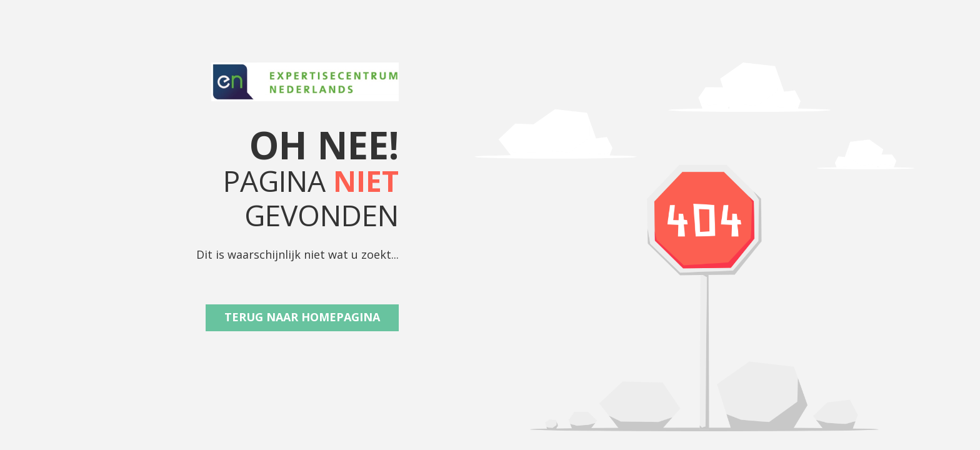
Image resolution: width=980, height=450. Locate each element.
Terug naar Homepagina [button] (302, 317)
